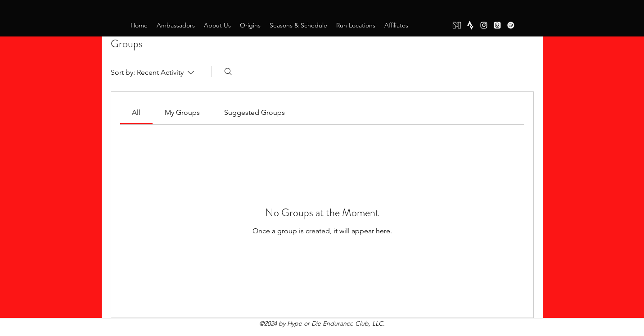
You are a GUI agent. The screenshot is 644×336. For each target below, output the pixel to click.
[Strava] (470, 25)
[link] (136, 112)
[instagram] (484, 25)
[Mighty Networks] (457, 25)
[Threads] (497, 25)
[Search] (228, 72)
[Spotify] (511, 25)
